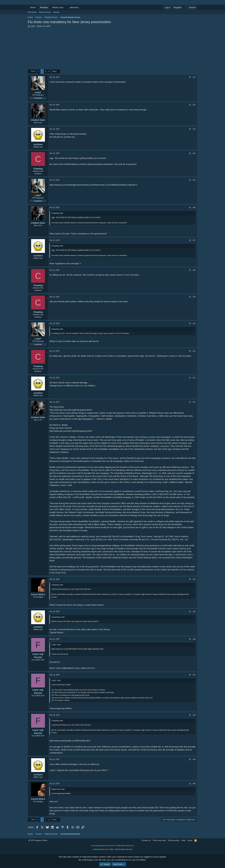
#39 (194, 759)
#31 (194, 351)
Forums (44, 7)
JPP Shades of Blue (38, 840)
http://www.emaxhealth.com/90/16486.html (70, 741)
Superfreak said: (58, 617)
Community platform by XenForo (113, 846)
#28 (194, 270)
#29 (194, 297)
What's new (58, 7)
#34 (194, 579)
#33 (194, 402)
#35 (194, 612)
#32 (194, 378)
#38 (194, 715)
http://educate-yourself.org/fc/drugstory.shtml (71, 410)
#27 (194, 240)
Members (74, 7)
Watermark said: (58, 789)
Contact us (146, 840)
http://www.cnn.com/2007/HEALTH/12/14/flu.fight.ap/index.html (77, 649)
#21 (194, 77)
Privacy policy (174, 840)
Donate (56, 12)
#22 (194, 105)
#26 (194, 208)
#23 (194, 129)
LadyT (33, 26)
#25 (194, 180)
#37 (194, 675)
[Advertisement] (113, 49)
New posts (32, 12)
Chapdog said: (57, 213)
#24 (194, 153)
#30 (194, 323)
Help (183, 840)
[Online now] (38, 117)
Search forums (45, 12)
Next (55, 71)
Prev (33, 71)
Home (33, 7)
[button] (66, 7)
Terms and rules (159, 840)
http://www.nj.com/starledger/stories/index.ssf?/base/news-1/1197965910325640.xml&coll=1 (93, 185)
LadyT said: (56, 645)
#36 (194, 639)
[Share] (190, 77)
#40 (194, 784)
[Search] (191, 7)
